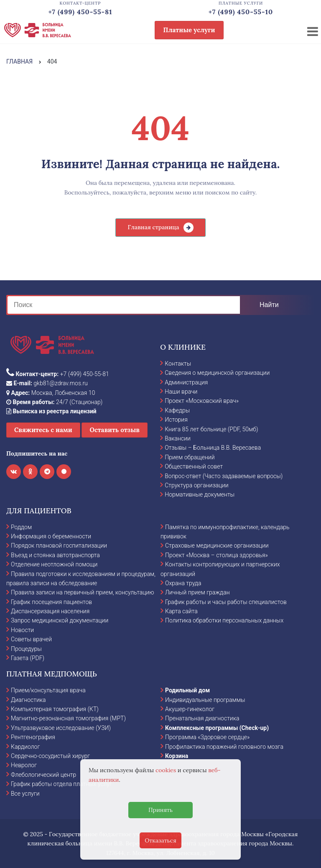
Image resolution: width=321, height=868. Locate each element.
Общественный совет (194, 466)
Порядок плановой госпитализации (59, 545)
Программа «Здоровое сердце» (207, 737)
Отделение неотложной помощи (54, 564)
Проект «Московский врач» (202, 401)
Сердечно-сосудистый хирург (50, 756)
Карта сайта (181, 611)
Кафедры (177, 410)
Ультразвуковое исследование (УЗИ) (61, 728)
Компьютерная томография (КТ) (55, 709)
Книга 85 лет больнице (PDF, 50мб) (211, 429)
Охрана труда (183, 583)
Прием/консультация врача (48, 690)
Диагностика (28, 700)
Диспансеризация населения (50, 611)
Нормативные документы (200, 494)
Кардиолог (25, 747)
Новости (22, 630)
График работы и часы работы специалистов (226, 602)
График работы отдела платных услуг (61, 784)
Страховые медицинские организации (217, 545)
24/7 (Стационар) (54, 402)
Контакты (178, 364)
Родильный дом (187, 690)
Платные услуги (189, 30)
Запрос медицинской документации (60, 620)
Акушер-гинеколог (190, 709)
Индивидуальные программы (205, 700)
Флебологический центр (43, 775)
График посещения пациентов (51, 602)
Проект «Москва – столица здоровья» (217, 555)
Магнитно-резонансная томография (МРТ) (68, 718)
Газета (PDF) (28, 658)
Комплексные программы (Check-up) (217, 728)
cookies (166, 770)
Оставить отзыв (115, 430)
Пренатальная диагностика (202, 718)
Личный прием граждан (197, 592)
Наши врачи (181, 392)
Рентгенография (33, 737)
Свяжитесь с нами (43, 430)
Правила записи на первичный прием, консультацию (83, 592)
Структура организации (196, 485)
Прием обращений (190, 457)
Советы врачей (31, 639)
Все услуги (25, 794)
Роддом (21, 527)
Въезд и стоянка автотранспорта (55, 555)
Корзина (177, 756)
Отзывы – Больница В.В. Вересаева (213, 448)
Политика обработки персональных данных (224, 620)
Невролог (24, 765)
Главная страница (153, 227)
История (176, 420)
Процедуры (26, 649)
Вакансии (178, 438)
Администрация (186, 382)
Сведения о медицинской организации (217, 373)
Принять (160, 810)
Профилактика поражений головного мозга (224, 747)
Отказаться (160, 840)
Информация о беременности (51, 536)
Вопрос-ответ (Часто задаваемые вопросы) (224, 476)
